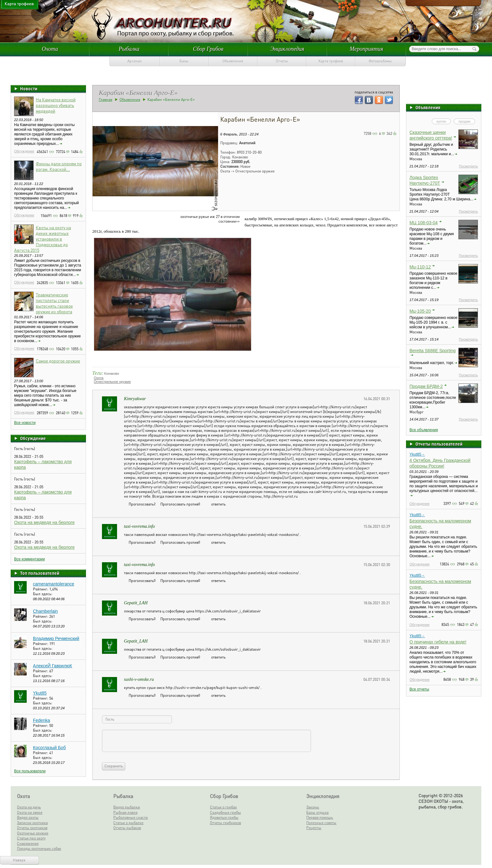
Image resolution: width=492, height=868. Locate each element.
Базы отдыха (317, 812)
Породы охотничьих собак (39, 848)
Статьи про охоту (31, 838)
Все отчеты (419, 689)
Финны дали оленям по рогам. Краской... (59, 166)
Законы (313, 807)
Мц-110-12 (420, 267)
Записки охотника (32, 823)
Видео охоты (28, 817)
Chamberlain (45, 611)
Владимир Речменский (56, 638)
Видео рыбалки (127, 807)
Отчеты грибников (225, 823)
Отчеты (282, 61)
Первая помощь (320, 817)
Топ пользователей (40, 573)
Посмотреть (468, 166)
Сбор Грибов (208, 49)
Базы (184, 61)
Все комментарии (29, 559)
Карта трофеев (331, 61)
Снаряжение (28, 843)
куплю (441, 121)
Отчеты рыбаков (127, 828)
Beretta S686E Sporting (433, 351)
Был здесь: (43, 594)
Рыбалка (129, 49)
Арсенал (135, 61)
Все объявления (424, 430)
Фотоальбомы (380, 61)
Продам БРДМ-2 (426, 386)
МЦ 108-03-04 (424, 223)
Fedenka (41, 720)
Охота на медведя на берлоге (44, 522)
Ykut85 (40, 693)
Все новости (25, 423)
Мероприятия (366, 49)
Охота (50, 49)
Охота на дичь (29, 807)
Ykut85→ (417, 454)
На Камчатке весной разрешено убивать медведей (56, 105)
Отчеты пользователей (439, 444)
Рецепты (314, 828)
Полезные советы (321, 823)
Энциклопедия (287, 49)
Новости (29, 88)
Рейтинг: (41, 589)
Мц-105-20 (420, 311)
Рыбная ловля (125, 812)
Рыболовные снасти (131, 817)
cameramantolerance (54, 584)
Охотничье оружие (33, 833)
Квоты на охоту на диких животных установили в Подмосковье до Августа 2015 (43, 239)
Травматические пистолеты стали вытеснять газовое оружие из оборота (54, 303)
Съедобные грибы (225, 812)
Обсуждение (24, 151)
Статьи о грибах (223, 807)
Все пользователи (30, 771)
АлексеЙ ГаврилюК (53, 666)
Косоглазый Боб (49, 748)
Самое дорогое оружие (58, 361)
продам (464, 121)
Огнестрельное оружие (112, 382)
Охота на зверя (30, 812)
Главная (106, 100)
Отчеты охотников (32, 828)
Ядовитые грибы (224, 817)
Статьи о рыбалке (128, 823)
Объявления (233, 61)
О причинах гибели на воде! (438, 642)
